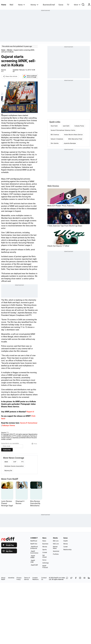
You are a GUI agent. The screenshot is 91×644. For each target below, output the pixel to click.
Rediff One (34, 544)
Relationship (67, 550)
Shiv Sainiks (55, 143)
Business (45, 544)
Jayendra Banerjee (70, 143)
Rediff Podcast (45, 567)
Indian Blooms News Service (73, 135)
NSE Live (56, 544)
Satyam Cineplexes (57, 139)
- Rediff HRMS (33, 557)
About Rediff (3, 579)
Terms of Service (27, 579)
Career (65, 547)
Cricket (45, 553)
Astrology (46, 563)
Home (4, 5)
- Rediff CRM (33, 561)
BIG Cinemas (55, 135)
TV (68, 5)
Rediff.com (58, 578)
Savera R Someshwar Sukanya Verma (63, 130)
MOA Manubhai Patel (75, 139)
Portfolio (56, 554)
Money (34, 5)
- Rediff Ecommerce (34, 552)
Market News (55, 548)
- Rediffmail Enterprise (34, 548)
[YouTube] (84, 579)
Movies (10, 50)
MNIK (6, 462)
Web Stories (53, 186)
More (77, 5)
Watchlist (56, 551)
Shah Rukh (54, 126)
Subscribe (7, 450)
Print (34, 444)
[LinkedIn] (89, 579)
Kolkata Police (79, 126)
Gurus (61, 5)
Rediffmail (34, 541)
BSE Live (56, 541)
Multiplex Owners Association (14, 466)
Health (66, 541)
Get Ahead (45, 556)
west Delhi (66, 126)
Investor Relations (36, 579)
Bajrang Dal (8, 471)
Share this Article (10, 76)
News (21, 5)
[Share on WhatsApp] (67, 579)
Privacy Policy (19, 579)
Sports (45, 550)
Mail (11, 5)
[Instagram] (80, 579)
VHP (15, 462)
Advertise (11, 578)
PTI (2, 72)
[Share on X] (71, 579)
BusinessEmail (49, 5)
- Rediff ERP (34, 565)
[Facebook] (76, 579)
